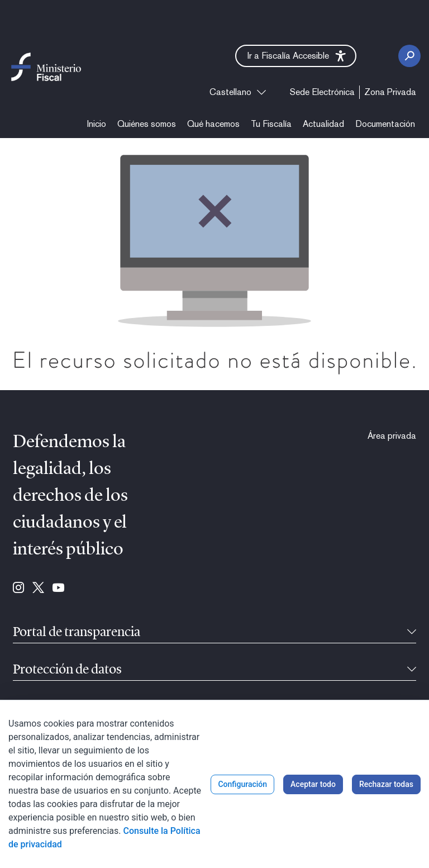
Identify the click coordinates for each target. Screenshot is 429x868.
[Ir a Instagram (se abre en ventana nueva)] (18, 589)
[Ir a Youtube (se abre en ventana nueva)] (58, 589)
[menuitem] (322, 92)
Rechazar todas (386, 784)
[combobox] (238, 92)
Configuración (242, 784)
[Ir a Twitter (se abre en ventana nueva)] (38, 589)
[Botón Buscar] (409, 56)
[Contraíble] (412, 633)
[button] (296, 56)
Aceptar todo (313, 784)
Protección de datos (67, 670)
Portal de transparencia (77, 633)
